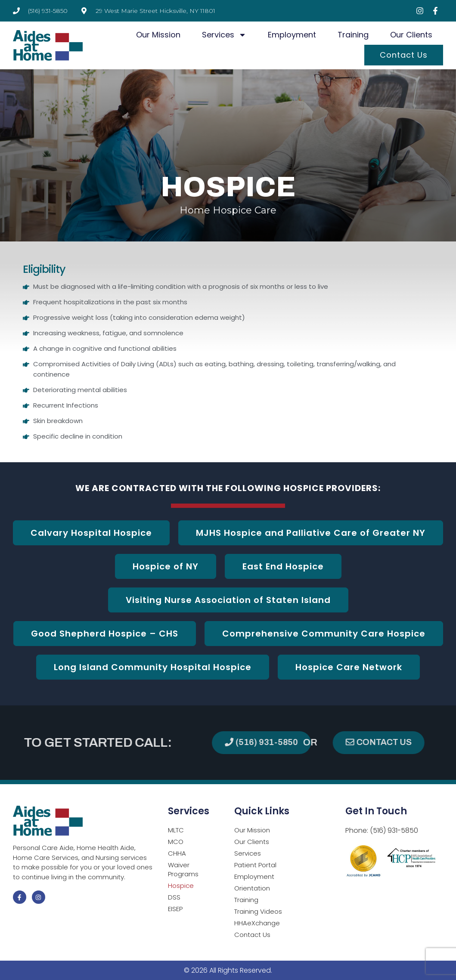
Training (353, 35)
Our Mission (158, 35)
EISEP (175, 909)
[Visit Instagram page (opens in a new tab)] (420, 11)
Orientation (252, 888)
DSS (174, 897)
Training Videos (258, 911)
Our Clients (411, 35)
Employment (292, 35)
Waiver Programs (183, 869)
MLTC (176, 830)
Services (224, 35)
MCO (176, 842)
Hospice (181, 886)
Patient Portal (255, 865)
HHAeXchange (257, 923)
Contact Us (404, 55)
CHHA (177, 853)
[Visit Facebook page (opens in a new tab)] (435, 11)
